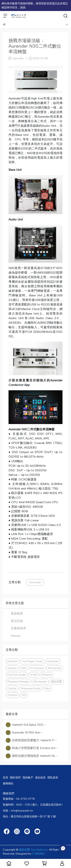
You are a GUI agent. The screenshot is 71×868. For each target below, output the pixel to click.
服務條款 (8, 783)
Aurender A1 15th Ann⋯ (24, 733)
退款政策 (40, 778)
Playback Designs (18, 681)
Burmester (55, 668)
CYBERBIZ (38, 854)
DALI (24, 668)
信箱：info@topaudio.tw (18, 811)
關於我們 (15, 778)
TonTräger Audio (32, 661)
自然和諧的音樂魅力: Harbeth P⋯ (31, 740)
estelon (12, 668)
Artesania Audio (31, 688)
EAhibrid (46, 675)
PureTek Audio (17, 675)
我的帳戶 (28, 778)
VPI (24, 695)
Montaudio (40, 681)
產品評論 (17, 621)
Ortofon (12, 695)
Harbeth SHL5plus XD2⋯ (26, 725)
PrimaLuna (37, 668)
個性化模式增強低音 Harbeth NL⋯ (32, 756)
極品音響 (56, 681)
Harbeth (12, 661)
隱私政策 (53, 778)
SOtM (34, 675)
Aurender (35, 582)
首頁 (5, 778)
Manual (15, 636)
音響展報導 (18, 628)
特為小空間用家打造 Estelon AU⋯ (32, 748)
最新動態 (17, 613)
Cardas (12, 688)
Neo (48, 688)
